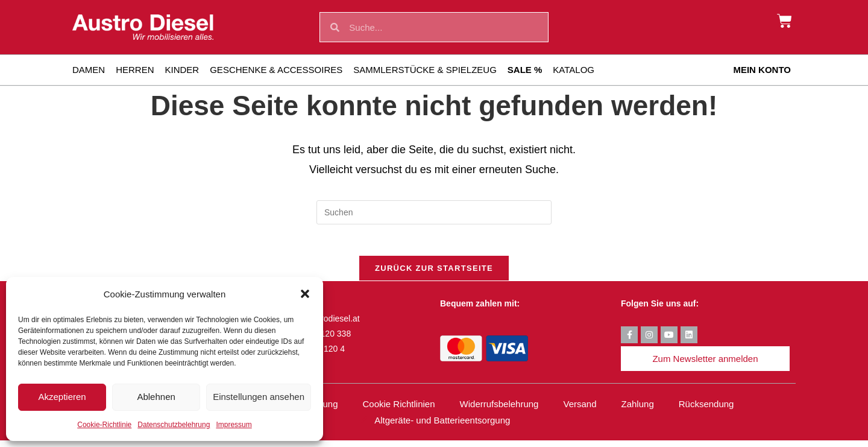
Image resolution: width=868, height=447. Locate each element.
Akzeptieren (62, 397)
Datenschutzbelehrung (174, 425)
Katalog (574, 70)
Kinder (182, 70)
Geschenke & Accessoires (276, 70)
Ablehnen (156, 397)
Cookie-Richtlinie (104, 425)
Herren (135, 70)
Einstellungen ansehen (259, 397)
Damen (89, 70)
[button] (305, 294)
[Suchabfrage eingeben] (434, 212)
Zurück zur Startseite (434, 274)
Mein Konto (762, 70)
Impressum (234, 425)
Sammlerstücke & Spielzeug (425, 70)
